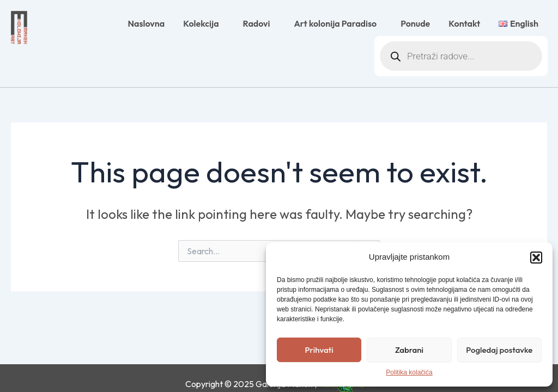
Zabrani (409, 350)
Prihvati (319, 350)
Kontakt (464, 23)
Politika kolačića (409, 372)
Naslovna (146, 23)
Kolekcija (204, 23)
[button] (536, 258)
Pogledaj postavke (499, 350)
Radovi (259, 23)
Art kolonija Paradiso (338, 23)
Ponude (415, 23)
